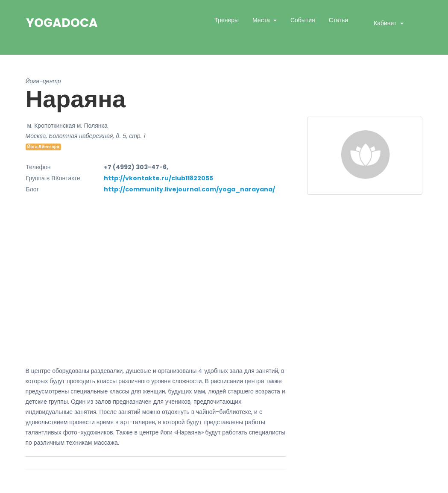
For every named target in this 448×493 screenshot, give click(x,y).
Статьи (338, 20)
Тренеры (227, 20)
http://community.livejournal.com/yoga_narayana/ (189, 189)
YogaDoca (62, 23)
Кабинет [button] (386, 23)
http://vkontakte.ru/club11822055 (158, 178)
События (303, 20)
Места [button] (262, 20)
